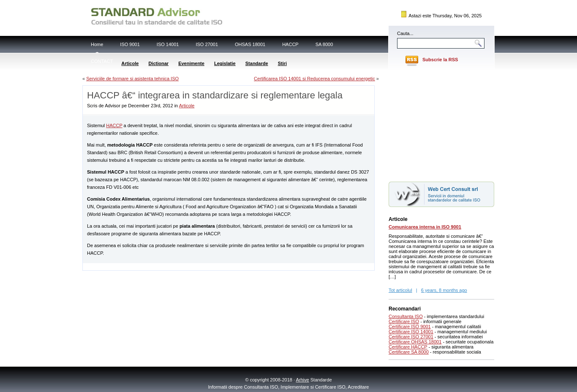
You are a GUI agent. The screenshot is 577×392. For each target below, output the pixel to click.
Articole (130, 63)
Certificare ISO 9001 (410, 327)
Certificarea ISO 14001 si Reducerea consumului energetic (314, 79)
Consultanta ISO (406, 316)
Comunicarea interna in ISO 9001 (425, 227)
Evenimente (191, 63)
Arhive (303, 380)
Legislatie (225, 63)
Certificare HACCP (408, 347)
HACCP (290, 44)
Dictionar (158, 63)
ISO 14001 (168, 44)
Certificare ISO (404, 321)
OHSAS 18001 (250, 44)
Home (97, 44)
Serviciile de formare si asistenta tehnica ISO (132, 79)
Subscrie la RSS (440, 60)
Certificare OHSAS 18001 (415, 342)
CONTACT (102, 61)
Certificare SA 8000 (409, 352)
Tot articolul (400, 290)
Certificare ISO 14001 (411, 332)
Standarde (257, 63)
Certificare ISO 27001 (411, 337)
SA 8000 (324, 44)
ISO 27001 (207, 44)
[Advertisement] (182, 266)
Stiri (282, 63)
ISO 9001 (130, 44)
